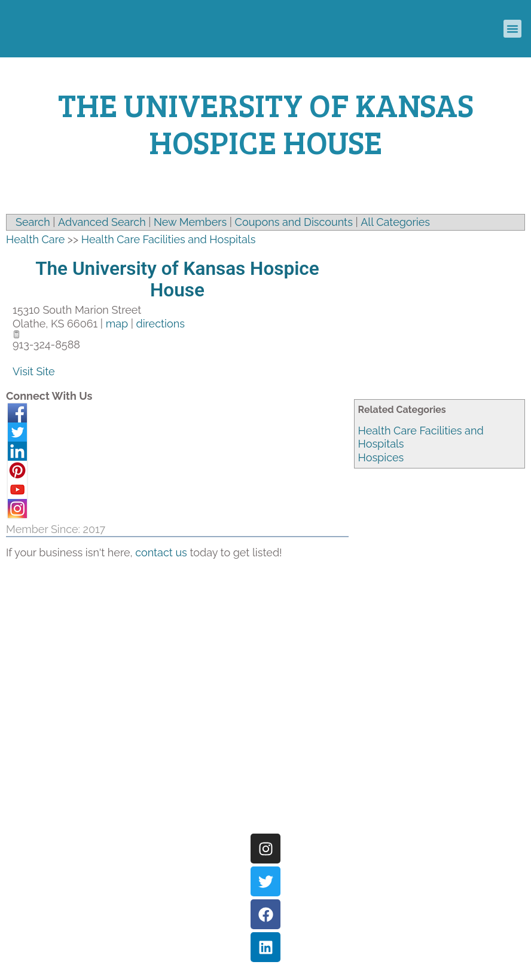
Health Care (35, 239)
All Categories (395, 222)
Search (33, 222)
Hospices (381, 457)
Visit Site (34, 371)
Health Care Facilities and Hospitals (169, 239)
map (117, 324)
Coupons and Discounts (294, 222)
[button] (512, 29)
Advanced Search (102, 222)
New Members (190, 222)
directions (160, 324)
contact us (161, 552)
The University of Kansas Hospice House (177, 279)
